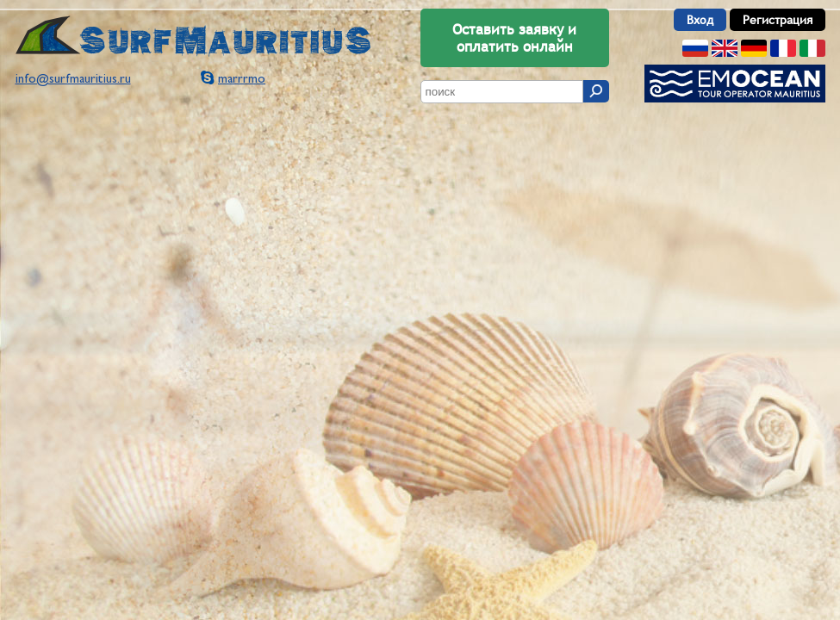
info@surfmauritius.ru (73, 80)
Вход (700, 20)
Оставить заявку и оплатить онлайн (514, 38)
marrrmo (242, 80)
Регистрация (778, 20)
